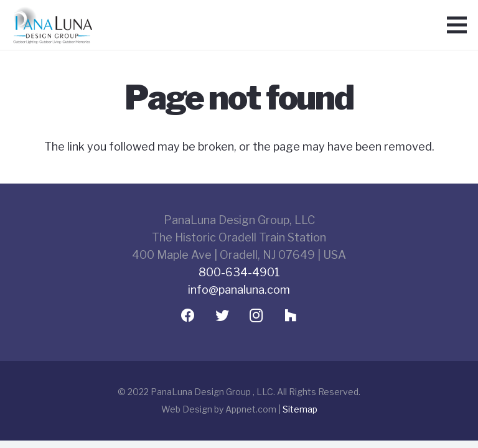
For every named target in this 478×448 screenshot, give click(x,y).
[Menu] (457, 25)
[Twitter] (222, 316)
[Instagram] (256, 316)
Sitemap (300, 409)
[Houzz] (290, 316)
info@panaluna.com (239, 290)
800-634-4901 (239, 272)
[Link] (52, 25)
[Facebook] (188, 316)
